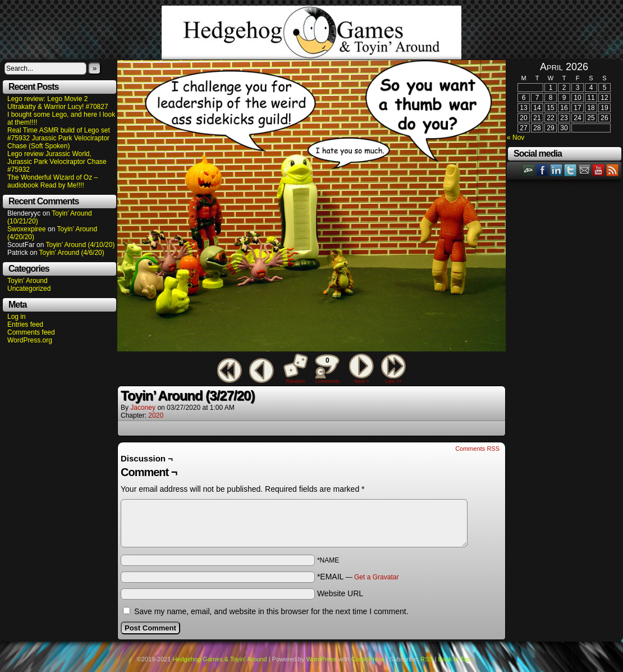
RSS (613, 170)
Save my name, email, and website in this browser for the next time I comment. (271, 611)
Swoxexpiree (27, 229)
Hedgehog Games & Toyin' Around (311, 33)
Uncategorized (29, 289)
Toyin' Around (28, 281)
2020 (156, 415)
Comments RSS (477, 449)
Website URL (340, 593)
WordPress (322, 659)
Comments (327, 369)
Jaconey (143, 408)
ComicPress (368, 659)
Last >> (393, 381)
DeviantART (528, 170)
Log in (17, 317)
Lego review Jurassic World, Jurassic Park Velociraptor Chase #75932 (57, 162)
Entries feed (25, 324)
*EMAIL (358, 577)
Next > (361, 381)
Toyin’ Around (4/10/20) (81, 245)
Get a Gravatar (376, 577)
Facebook (542, 170)
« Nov (516, 138)
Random (296, 381)
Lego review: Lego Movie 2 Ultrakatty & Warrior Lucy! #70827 (58, 103)
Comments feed (31, 332)
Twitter (571, 170)
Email (585, 170)
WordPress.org (30, 340)
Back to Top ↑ (457, 659)
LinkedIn (556, 170)
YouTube (599, 170)
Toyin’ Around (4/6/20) (72, 253)
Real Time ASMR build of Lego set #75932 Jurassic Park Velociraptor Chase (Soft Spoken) (59, 138)
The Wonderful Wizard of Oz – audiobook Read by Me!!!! (52, 181)
